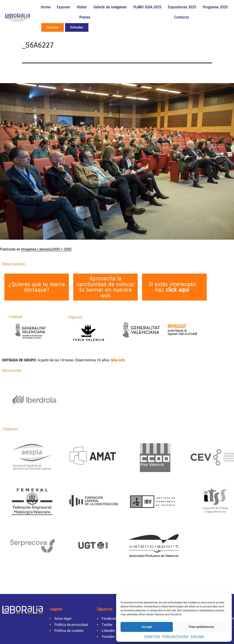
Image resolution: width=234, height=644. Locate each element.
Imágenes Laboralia (37, 249)
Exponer (63, 7)
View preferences (201, 627)
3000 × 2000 (62, 249)
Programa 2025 (215, 7)
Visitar (82, 7)
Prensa (85, 17)
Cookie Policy (152, 636)
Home (46, 7)
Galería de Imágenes (110, 7)
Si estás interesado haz (172, 287)
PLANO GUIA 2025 (147, 7)
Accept (147, 627)
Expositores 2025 (182, 7)
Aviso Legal (197, 636)
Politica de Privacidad (175, 636)
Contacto (182, 17)
